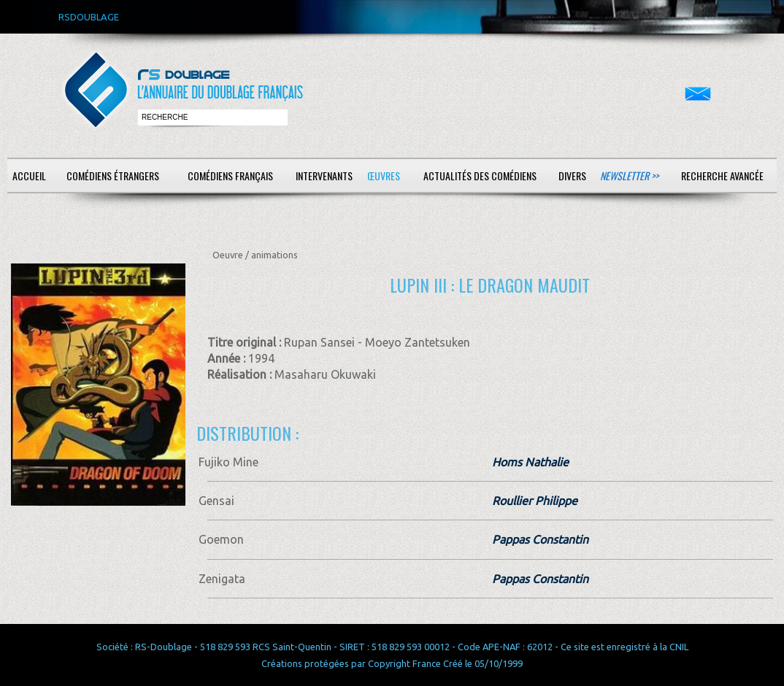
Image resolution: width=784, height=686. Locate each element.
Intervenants (324, 176)
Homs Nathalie (530, 462)
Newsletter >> (629, 176)
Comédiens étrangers (113, 176)
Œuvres (384, 176)
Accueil (29, 176)
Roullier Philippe (535, 501)
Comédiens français (230, 176)
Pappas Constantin (540, 539)
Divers (572, 176)
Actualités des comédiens (480, 176)
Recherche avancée (722, 176)
